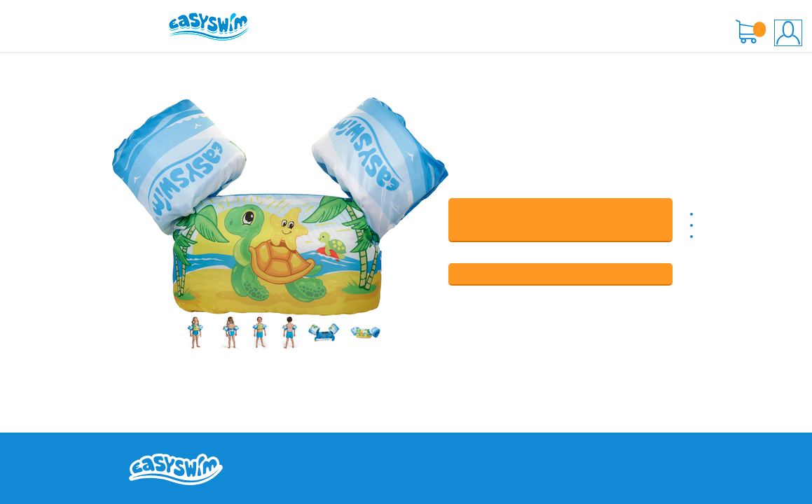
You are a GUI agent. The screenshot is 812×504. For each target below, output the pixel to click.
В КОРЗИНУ (560, 220)
